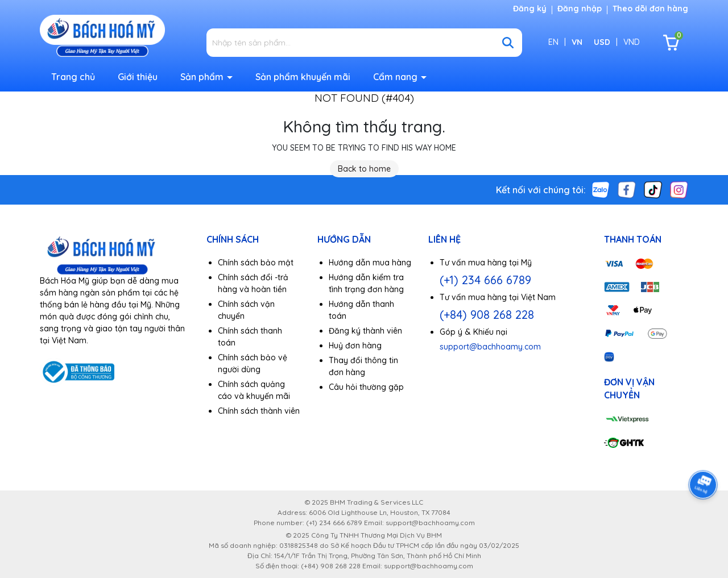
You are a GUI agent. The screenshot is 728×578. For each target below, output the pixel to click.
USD (602, 42)
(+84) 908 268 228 (487, 315)
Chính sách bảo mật (256, 263)
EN (553, 42)
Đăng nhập (580, 9)
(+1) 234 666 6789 (485, 280)
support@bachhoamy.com (490, 347)
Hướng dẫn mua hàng (370, 263)
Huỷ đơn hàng (355, 346)
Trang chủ (73, 77)
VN (577, 42)
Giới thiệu (138, 77)
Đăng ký (530, 9)
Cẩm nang (396, 77)
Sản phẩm (203, 77)
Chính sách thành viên (259, 411)
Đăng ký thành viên (365, 331)
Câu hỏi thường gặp (366, 387)
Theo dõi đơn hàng (650, 9)
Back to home (364, 169)
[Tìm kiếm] (508, 43)
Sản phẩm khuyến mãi (303, 77)
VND (632, 42)
